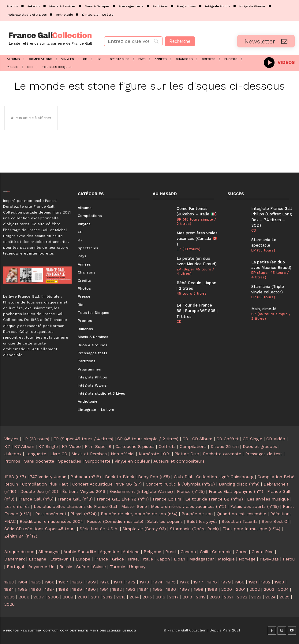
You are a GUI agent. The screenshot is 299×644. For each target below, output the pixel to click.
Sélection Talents (240, 521)
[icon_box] (279, 62)
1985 (22, 589)
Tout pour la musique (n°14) (252, 529)
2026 (9, 604)
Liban (179, 559)
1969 (91, 582)
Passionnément (51, 514)
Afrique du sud (19, 552)
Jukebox (13, 454)
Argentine (109, 552)
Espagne (37, 559)
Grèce (118, 559)
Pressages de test (264, 454)
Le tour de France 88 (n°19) (214, 499)
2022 (242, 597)
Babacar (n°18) (86, 477)
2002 (255, 589)
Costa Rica (263, 552)
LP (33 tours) (189, 249)
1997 (185, 589)
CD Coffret (228, 439)
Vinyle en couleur (132, 461)
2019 (201, 597)
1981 (253, 582)
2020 (215, 597)
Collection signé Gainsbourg (225, 477)
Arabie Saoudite (80, 552)
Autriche (131, 552)
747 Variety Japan (48, 477)
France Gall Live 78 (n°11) (123, 499)
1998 (199, 589)
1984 (9, 589)
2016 (161, 597)
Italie (148, 559)
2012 (108, 597)
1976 (185, 582)
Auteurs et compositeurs (179, 461)
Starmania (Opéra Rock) (194, 529)
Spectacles (70, 461)
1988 (63, 589)
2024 (270, 597)
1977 (198, 582)
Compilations (193, 446)
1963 (9, 582)
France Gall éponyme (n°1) (236, 491)
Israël (133, 559)
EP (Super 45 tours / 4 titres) (195, 271)
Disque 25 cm (225, 446)
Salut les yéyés (202, 521)
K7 (7, 446)
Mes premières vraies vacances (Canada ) (197, 238)
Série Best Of (275, 521)
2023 (256, 597)
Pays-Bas (269, 559)
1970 (105, 582)
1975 (171, 582)
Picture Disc (187, 454)
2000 (227, 589)
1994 (144, 589)
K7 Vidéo (71, 446)
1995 (157, 589)
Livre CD (59, 454)
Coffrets (167, 446)
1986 (36, 589)
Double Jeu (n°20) (39, 491)
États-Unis (61, 559)
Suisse (99, 567)
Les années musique (268, 499)
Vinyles (11, 439)
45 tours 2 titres (192, 293)
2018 (187, 597)
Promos (12, 461)
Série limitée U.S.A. (99, 529)
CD (179, 322)
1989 (77, 589)
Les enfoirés (17, 506)
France (101, 559)
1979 (226, 582)
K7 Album (24, 446)
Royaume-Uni (42, 567)
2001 (241, 589)
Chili (204, 552)
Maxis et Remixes (89, 454)
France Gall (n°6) (36, 499)
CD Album (202, 439)
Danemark (15, 559)
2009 (68, 597)
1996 (171, 589)
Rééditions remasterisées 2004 (51, 521)
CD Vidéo (276, 439)
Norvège (247, 559)
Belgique (152, 552)
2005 (9, 597)
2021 (229, 597)
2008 (53, 597)
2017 (174, 597)
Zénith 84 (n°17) (21, 536)
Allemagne (49, 552)
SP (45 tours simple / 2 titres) (196, 221)
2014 (134, 597)
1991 (104, 589)
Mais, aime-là (264, 309)
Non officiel (123, 454)
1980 (240, 582)
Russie (66, 567)
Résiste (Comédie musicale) (115, 521)
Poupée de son (197, 514)
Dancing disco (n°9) (239, 484)
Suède (83, 567)
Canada (188, 552)
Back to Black (120, 477)
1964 (22, 582)
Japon (163, 559)
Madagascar (202, 559)
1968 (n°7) (15, 477)
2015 (147, 597)
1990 (91, 589)
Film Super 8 (98, 446)
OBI (167, 454)
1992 (117, 589)
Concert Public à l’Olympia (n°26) (180, 484)
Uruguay (137, 567)
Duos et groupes (260, 446)
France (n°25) (191, 491)
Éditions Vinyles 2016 (84, 491)
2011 (95, 597)
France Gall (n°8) (75, 499)
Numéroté (149, 454)
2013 (121, 597)
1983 (279, 582)
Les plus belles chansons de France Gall (75, 506)
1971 (118, 582)
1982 (266, 582)
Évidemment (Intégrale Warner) (141, 491)
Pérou (289, 559)
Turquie (118, 567)
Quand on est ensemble (241, 514)
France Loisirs (167, 499)
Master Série (134, 506)
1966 (50, 582)
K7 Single (48, 446)
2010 (82, 597)
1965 (36, 582)
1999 (212, 589)
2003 (269, 589)
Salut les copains (165, 521)
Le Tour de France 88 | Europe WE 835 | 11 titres (197, 311)
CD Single (252, 439)
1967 (63, 582)
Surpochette (98, 461)
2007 (39, 597)
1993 (131, 589)
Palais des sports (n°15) (254, 506)
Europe (83, 559)
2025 (284, 597)
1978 (212, 582)
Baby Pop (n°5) (154, 477)
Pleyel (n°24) (84, 514)
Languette (36, 454)
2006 (24, 597)
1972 (131, 582)
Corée (242, 552)
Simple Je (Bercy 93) (144, 529)
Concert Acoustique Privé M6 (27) (107, 484)
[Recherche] (180, 41)
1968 (77, 582)
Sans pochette (39, 461)
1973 (144, 582)
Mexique (226, 559)
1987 (50, 589)
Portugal (15, 567)
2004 (283, 589)
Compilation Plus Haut (45, 484)
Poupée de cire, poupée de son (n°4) (139, 514)
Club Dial (183, 477)
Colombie (222, 552)
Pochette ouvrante (222, 454)
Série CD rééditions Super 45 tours (40, 529)
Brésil (171, 552)
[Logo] (50, 38)
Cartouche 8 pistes (135, 446)
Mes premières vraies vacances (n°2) (189, 506)
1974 (158, 582)
